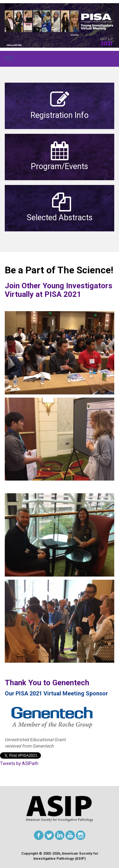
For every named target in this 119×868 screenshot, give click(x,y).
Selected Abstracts (60, 218)
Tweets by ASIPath (19, 763)
